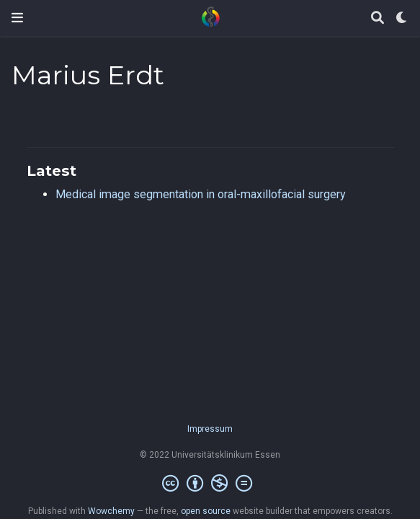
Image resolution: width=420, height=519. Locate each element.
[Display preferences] (402, 18)
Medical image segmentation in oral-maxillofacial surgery (201, 194)
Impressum (210, 429)
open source (206, 511)
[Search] (377, 18)
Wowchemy (111, 511)
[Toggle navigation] (17, 18)
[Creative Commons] (210, 484)
